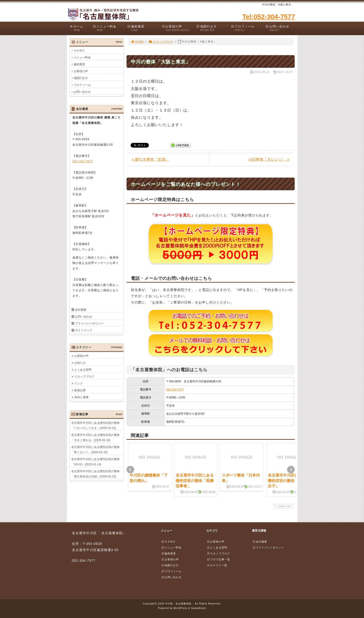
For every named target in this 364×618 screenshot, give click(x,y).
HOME (137, 42)
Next (291, 470)
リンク (79, 383)
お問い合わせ (281, 28)
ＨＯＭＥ (79, 51)
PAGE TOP (283, 506)
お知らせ (80, 363)
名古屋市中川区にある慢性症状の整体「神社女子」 (287, 481)
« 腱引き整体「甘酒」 (150, 159)
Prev (130, 470)
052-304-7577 (175, 390)
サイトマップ (84, 330)
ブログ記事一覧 (218, 559)
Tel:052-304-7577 (269, 17)
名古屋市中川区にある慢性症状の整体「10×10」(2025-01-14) (95, 462)
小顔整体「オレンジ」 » (269, 159)
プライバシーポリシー (89, 323)
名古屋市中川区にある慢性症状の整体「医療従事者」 (195, 481)
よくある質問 (83, 370)
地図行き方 (212, 28)
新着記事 (80, 390)
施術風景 (143, 28)
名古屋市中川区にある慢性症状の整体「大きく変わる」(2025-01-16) (95, 437)
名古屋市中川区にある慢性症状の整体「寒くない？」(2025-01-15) (95, 449)
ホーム (80, 28)
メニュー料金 (109, 28)
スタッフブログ (161, 42)
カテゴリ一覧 (217, 565)
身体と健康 (81, 397)
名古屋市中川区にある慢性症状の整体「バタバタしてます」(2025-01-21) (95, 425)
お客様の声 (178, 28)
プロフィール (247, 28)
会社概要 (81, 310)
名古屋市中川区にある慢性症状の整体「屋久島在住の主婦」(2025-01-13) (95, 474)
